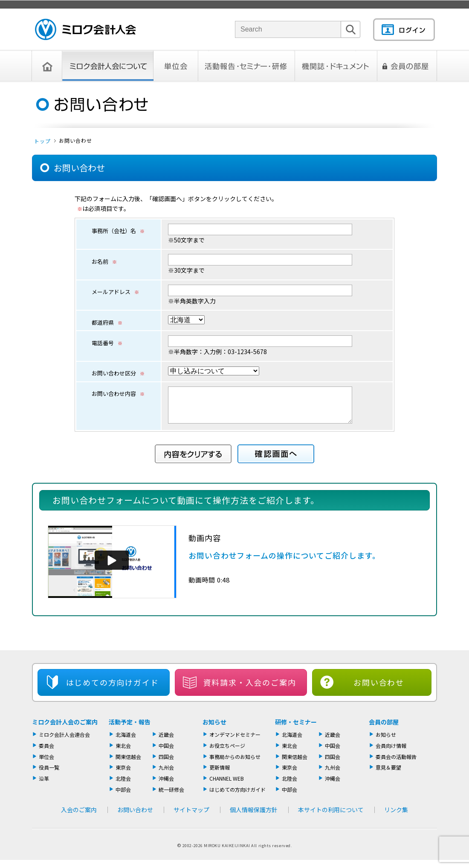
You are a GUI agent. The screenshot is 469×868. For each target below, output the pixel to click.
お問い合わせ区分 (118, 373)
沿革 (44, 785)
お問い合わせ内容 (118, 394)
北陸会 (123, 785)
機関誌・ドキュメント (336, 66)
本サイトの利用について (331, 816)
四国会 (166, 763)
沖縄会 (166, 785)
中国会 (166, 752)
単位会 (176, 66)
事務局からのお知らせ (235, 763)
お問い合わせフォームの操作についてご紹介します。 (284, 562)
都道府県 (107, 322)
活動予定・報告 (130, 728)
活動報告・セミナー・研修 (247, 66)
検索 (350, 38)
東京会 (123, 774)
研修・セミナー (296, 728)
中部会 (123, 796)
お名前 (104, 261)
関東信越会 (128, 763)
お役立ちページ (227, 752)
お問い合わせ (379, 689)
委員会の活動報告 (396, 763)
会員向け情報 (391, 752)
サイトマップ (191, 816)
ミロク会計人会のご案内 (65, 728)
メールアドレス (115, 292)
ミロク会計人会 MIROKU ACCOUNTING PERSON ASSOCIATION (85, 29)
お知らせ (214, 728)
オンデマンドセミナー (235, 741)
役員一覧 (49, 774)
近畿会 (166, 741)
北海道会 (126, 741)
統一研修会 (171, 796)
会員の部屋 (407, 66)
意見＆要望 (388, 774)
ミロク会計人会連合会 (64, 741)
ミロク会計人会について (108, 66)
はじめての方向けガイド (237, 796)
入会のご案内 (79, 816)
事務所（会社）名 (118, 231)
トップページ (47, 66)
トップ (42, 141)
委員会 (46, 752)
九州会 (166, 774)
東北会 (123, 752)
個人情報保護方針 (254, 816)
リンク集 (396, 816)
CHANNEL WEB (227, 785)
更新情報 (220, 774)
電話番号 (107, 343)
